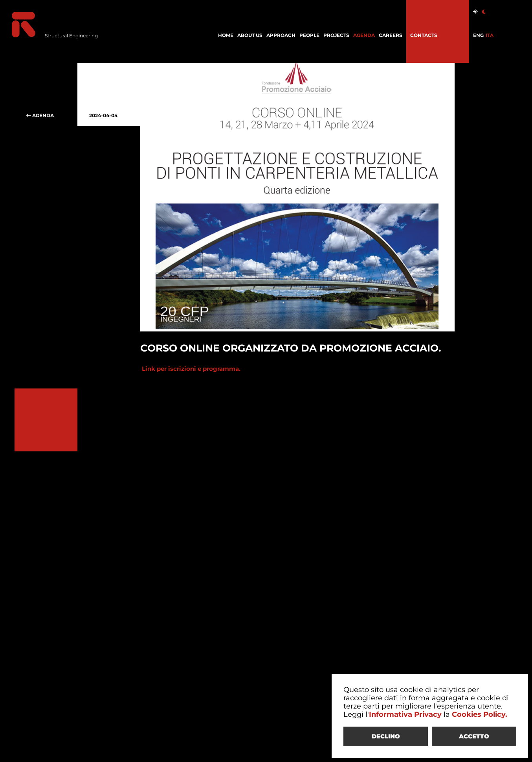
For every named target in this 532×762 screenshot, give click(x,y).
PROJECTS (336, 35)
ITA (490, 35)
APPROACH (281, 35)
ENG (478, 35)
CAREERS (391, 35)
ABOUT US (250, 35)
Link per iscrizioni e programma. (190, 369)
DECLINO (386, 736)
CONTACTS (424, 35)
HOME (226, 35)
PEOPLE (309, 35)
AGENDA (364, 35)
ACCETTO (474, 736)
